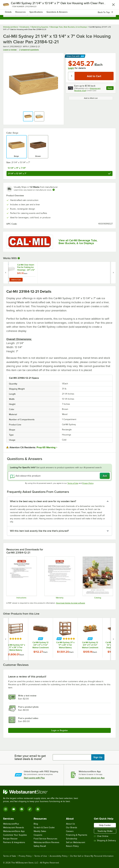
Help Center (105, 825)
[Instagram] (6, 809)
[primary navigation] (10, 6)
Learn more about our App (92, 778)
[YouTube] (14, 809)
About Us (71, 824)
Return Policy (72, 846)
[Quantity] (72, 76)
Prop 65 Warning (46, 447)
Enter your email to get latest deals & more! (30, 757)
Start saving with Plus (34, 778)
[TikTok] (30, 809)
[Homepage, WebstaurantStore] (60, 6)
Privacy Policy (88, 483)
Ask (105, 476)
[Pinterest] (38, 809)
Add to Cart (16, 280)
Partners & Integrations (14, 842)
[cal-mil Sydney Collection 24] (98, 578)
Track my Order (105, 831)
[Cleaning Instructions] (21, 578)
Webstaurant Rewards (14, 828)
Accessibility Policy (59, 856)
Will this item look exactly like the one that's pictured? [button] (39, 531)
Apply (111, 88)
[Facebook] (22, 809)
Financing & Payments (77, 835)
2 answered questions (29, 50)
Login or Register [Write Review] (60, 730)
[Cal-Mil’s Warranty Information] (59, 578)
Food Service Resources (45, 839)
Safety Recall (40, 846)
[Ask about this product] (59, 476)
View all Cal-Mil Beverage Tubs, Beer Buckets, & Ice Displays (78, 242)
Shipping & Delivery (105, 841)
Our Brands (72, 828)
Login (71, 68)
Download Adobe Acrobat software (71, 603)
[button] (28, 116)
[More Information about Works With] (19, 258)
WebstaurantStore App (14, 831)
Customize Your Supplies (15, 835)
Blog (36, 824)
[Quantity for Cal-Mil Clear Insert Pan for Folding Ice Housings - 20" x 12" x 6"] (7, 280)
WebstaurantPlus (11, 824)
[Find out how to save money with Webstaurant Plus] (6, 265)
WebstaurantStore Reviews (46, 842)
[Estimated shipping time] (54, 190)
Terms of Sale (10, 856)
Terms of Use (73, 483)
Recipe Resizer (10, 839)
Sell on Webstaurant (76, 842)
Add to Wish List (91, 98)
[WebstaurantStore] (42, 792)
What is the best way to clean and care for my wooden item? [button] (43, 501)
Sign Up (98, 757)
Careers (70, 831)
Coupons (38, 835)
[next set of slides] (113, 639)
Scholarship (72, 839)
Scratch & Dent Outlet (44, 828)
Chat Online (101, 836)
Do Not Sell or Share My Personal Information (92, 856)
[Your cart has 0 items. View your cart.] (111, 6)
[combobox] (59, 14)
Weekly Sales (40, 831)
